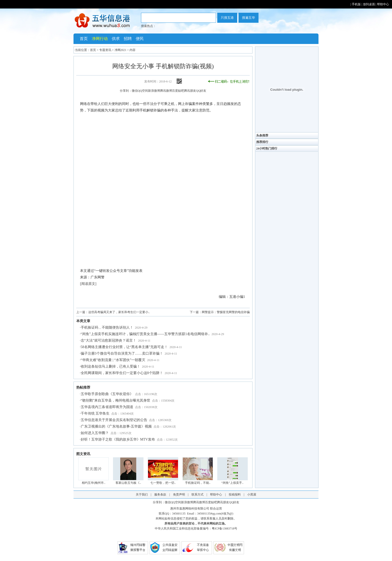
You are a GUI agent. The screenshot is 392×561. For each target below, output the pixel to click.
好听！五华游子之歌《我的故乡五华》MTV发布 (118, 439)
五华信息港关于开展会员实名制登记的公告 (114, 420)
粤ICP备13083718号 (225, 529)
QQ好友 (201, 91)
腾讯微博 (166, 91)
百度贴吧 (178, 91)
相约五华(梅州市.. (93, 483)
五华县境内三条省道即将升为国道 (107, 407)
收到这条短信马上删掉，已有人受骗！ (110, 366)
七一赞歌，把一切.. (163, 483)
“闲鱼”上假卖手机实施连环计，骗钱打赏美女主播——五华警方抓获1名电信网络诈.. (145, 334)
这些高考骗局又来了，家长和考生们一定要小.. (119, 312)
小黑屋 (252, 495)
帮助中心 (383, 4)
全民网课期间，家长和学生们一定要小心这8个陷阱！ (122, 373)
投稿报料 (235, 495)
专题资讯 (105, 50)
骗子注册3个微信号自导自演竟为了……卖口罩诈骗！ (122, 353)
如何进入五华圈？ (95, 433)
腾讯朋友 (190, 91)
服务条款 (160, 495)
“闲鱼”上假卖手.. (232, 483)
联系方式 (197, 495)
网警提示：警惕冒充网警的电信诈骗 (226, 312)
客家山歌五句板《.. (128, 483)
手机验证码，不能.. (198, 483)
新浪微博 (154, 91)
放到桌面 (369, 4)
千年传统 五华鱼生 (95, 413)
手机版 (356, 4)
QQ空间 (143, 91)
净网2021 (120, 50)
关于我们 (142, 495)
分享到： (126, 91)
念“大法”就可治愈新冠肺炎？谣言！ (108, 340)
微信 (135, 91)
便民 (140, 39)
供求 (116, 39)
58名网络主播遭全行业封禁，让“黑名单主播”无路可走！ (124, 347)
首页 (84, 39)
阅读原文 (88, 284)
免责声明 (179, 495)
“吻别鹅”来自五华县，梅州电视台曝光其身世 (115, 400)
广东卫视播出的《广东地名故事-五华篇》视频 (116, 426)
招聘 (128, 39)
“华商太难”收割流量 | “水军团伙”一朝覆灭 (113, 360)
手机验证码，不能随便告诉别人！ (107, 327)
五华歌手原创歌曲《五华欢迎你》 (107, 394)
